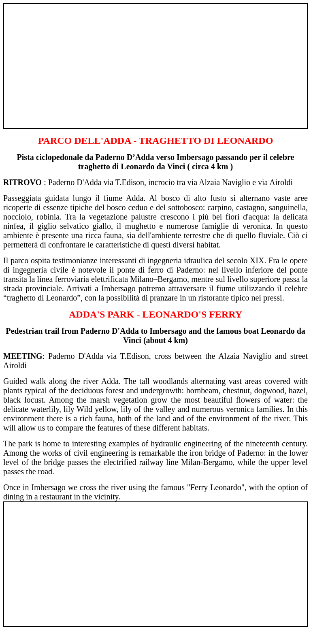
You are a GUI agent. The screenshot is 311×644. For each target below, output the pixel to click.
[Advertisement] (155, 62)
